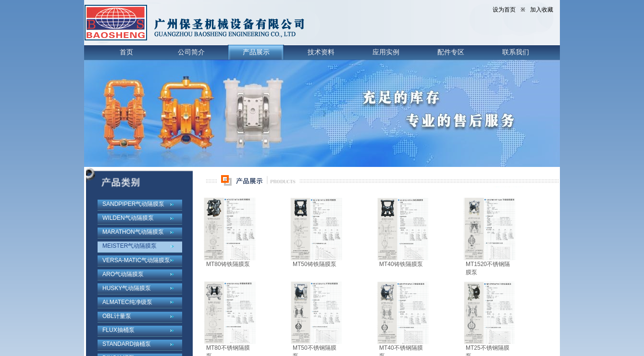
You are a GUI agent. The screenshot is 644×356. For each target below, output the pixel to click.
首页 (126, 52)
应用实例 (386, 52)
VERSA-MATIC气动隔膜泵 (136, 260)
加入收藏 (542, 10)
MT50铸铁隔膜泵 (315, 264)
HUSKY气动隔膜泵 (127, 288)
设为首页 (504, 10)
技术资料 (321, 52)
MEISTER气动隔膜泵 (130, 246)
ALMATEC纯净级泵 (127, 302)
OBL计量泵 (117, 316)
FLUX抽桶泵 (118, 330)
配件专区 (451, 52)
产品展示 (256, 52)
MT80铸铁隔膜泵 (228, 264)
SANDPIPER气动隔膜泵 (133, 204)
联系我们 (516, 52)
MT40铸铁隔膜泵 (401, 264)
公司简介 (191, 52)
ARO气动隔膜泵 (123, 274)
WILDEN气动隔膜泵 (128, 218)
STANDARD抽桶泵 (127, 344)
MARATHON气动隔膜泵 (133, 232)
